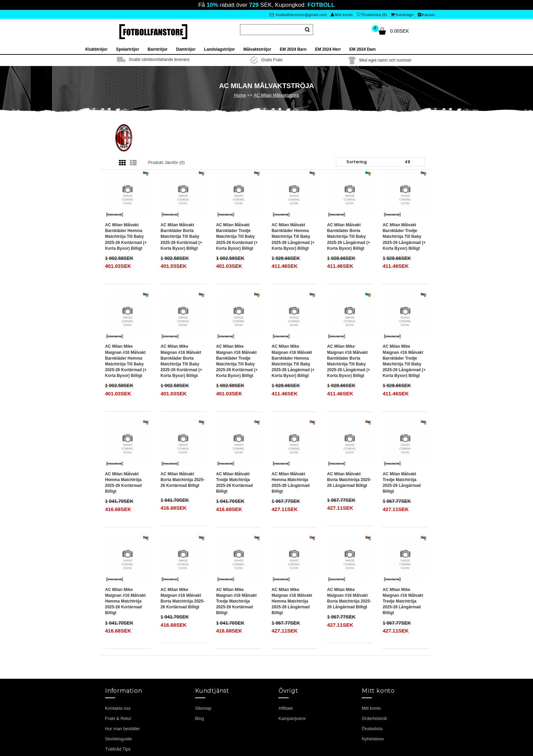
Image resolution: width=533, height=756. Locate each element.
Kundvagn (402, 15)
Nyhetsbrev (373, 739)
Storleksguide (118, 739)
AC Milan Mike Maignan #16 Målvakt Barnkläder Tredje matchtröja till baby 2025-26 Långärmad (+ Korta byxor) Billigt (404, 361)
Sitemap (203, 708)
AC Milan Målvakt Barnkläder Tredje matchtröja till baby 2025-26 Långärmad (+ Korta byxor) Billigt (404, 237)
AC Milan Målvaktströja (276, 95)
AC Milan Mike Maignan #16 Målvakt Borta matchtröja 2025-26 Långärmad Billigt (349, 598)
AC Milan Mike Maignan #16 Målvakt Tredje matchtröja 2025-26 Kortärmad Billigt (236, 601)
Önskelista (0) (372, 15)
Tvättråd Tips (118, 749)
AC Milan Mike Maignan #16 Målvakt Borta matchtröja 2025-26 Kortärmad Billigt (182, 598)
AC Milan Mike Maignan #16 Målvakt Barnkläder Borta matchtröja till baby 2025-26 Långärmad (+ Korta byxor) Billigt (348, 361)
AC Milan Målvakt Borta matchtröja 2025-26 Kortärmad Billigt (182, 480)
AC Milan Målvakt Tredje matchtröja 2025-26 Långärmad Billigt (402, 483)
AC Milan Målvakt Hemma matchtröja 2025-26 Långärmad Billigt (291, 483)
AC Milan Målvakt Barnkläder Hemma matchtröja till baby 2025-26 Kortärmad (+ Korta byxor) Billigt (126, 237)
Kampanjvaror (292, 718)
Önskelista (372, 729)
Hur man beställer (123, 729)
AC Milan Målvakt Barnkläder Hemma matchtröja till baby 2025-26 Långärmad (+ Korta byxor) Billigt (293, 237)
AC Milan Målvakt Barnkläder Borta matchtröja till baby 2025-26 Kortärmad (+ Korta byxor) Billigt (181, 237)
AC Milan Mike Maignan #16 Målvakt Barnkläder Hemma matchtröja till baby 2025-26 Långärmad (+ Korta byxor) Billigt (293, 361)
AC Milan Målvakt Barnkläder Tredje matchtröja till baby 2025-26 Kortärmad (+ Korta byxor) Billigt (237, 237)
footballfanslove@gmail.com (298, 15)
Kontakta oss (118, 708)
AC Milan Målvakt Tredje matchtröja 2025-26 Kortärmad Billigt (235, 483)
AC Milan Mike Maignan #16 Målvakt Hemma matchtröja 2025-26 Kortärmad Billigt (125, 601)
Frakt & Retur (118, 718)
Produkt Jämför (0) (167, 162)
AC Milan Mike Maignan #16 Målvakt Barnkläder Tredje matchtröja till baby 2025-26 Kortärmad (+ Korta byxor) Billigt (237, 361)
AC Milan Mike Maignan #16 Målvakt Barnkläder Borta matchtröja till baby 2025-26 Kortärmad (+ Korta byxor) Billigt (181, 361)
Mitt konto (342, 15)
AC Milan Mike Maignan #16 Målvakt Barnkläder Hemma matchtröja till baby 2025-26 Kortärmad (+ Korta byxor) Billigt (126, 361)
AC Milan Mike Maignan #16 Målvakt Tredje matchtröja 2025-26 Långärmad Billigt (403, 601)
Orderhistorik (374, 718)
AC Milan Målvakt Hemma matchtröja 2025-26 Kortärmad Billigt (123, 483)
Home (240, 95)
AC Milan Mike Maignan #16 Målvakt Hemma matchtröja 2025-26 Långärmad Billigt (292, 601)
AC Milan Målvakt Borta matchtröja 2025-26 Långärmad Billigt (349, 480)
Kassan (427, 15)
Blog (200, 718)
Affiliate (286, 708)
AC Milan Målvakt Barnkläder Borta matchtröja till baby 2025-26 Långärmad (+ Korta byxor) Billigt (348, 237)
